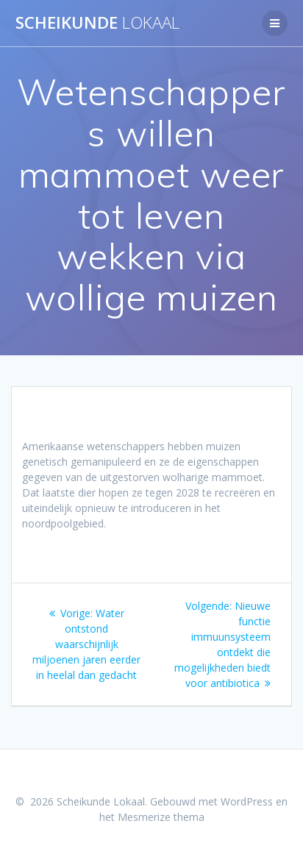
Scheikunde (97, 23)
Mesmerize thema (161, 817)
